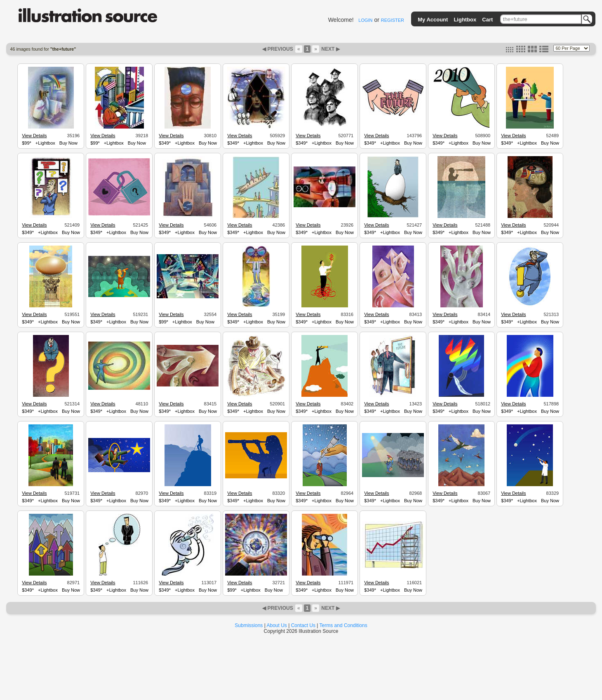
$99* (27, 143)
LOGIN (365, 20)
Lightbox (465, 20)
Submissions (249, 625)
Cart (487, 20)
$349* (165, 143)
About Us (277, 625)
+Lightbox (45, 143)
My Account (433, 20)
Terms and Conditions (343, 625)
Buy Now (68, 143)
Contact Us (303, 625)
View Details (34, 136)
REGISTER (393, 20)
